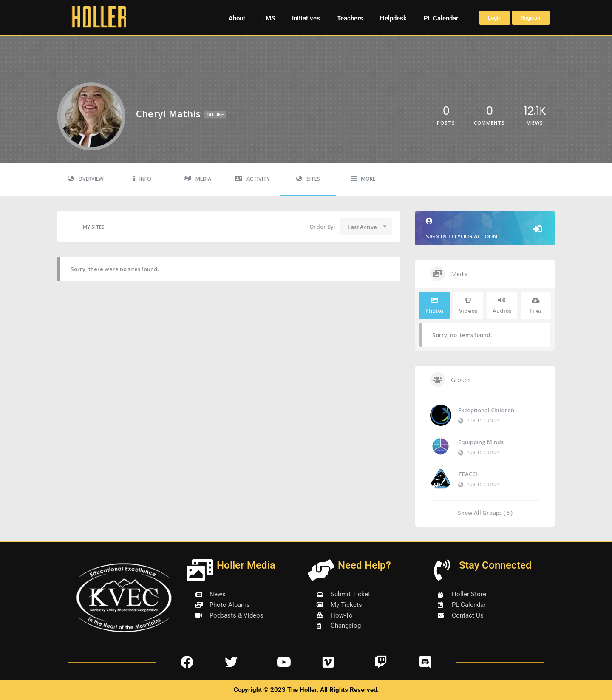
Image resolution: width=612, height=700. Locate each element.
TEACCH (469, 474)
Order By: (322, 227)
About (237, 18)
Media (197, 179)
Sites (308, 179)
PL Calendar (441, 18)
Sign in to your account (485, 229)
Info (142, 179)
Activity (253, 179)
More (363, 179)
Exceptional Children (486, 410)
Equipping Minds (481, 442)
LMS (269, 18)
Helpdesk (393, 18)
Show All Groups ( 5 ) (485, 512)
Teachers (350, 18)
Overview (86, 179)
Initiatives (306, 18)
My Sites (85, 227)
